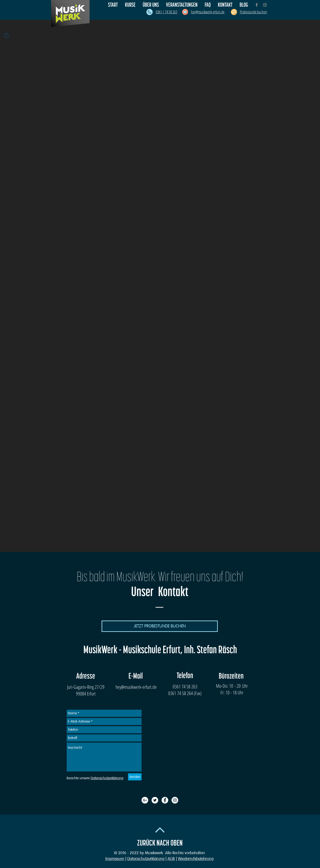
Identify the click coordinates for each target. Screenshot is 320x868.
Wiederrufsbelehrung (196, 859)
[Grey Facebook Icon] (257, 5)
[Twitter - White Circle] (155, 800)
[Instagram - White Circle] (175, 800)
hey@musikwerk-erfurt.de (136, 687)
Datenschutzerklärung (146, 859)
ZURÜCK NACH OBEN (160, 843)
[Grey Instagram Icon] (265, 5)
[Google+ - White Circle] (145, 800)
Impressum (115, 859)
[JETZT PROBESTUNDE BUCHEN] (160, 626)
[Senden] (135, 777)
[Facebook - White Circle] (165, 800)
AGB (171, 859)
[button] (151, 5)
